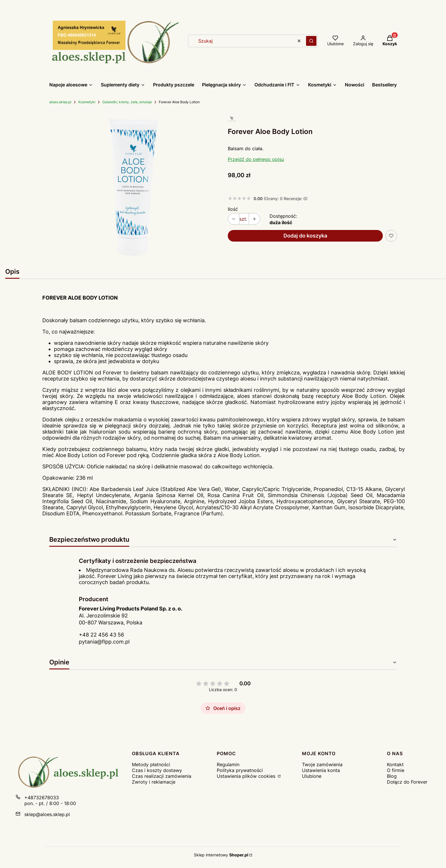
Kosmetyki (87, 102)
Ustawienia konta (321, 770)
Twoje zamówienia (322, 764)
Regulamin (228, 764)
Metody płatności (151, 764)
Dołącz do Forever (407, 782)
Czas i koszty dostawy (157, 770)
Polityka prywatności (240, 770)
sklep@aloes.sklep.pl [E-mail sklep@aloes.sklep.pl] (47, 814)
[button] (311, 41)
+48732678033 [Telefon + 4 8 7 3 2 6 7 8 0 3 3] (42, 798)
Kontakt (395, 764)
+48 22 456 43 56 (101, 635)
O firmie (396, 770)
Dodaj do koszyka (305, 236)
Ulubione (312, 776)
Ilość (233, 209)
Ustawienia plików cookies (247, 776)
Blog (392, 776)
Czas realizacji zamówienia (162, 776)
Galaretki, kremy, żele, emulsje (127, 102)
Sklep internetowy (221, 855)
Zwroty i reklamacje (154, 782)
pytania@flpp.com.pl (104, 642)
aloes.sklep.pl (60, 102)
